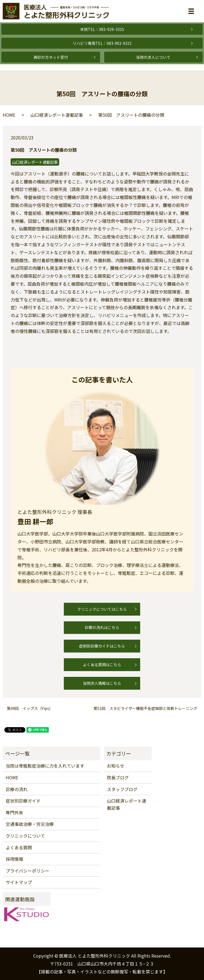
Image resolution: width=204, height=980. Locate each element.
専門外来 (14, 812)
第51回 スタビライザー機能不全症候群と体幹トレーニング (145, 708)
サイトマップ (19, 882)
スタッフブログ (122, 789)
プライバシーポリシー (28, 871)
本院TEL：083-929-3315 (102, 29)
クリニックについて (25, 836)
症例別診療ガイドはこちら (102, 646)
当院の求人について (153, 57)
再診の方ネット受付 (51, 57)
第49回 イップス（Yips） (30, 708)
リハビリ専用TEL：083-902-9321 (102, 43)
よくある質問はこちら (102, 665)
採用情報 (14, 859)
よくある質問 (19, 847)
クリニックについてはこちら (102, 609)
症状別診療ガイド (23, 801)
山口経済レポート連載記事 (57, 115)
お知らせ (116, 766)
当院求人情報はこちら (102, 683)
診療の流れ (17, 789)
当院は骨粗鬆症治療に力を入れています (45, 766)
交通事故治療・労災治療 (30, 824)
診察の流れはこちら (102, 627)
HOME (9, 115)
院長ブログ (118, 777)
